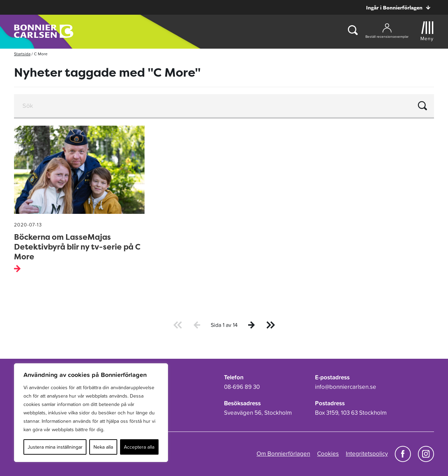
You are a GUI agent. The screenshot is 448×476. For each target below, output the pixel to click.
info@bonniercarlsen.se (346, 387)
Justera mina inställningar (55, 447)
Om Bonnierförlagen (283, 454)
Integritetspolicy (367, 454)
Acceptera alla (139, 447)
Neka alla (103, 447)
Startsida (22, 54)
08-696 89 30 (242, 387)
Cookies (328, 454)
